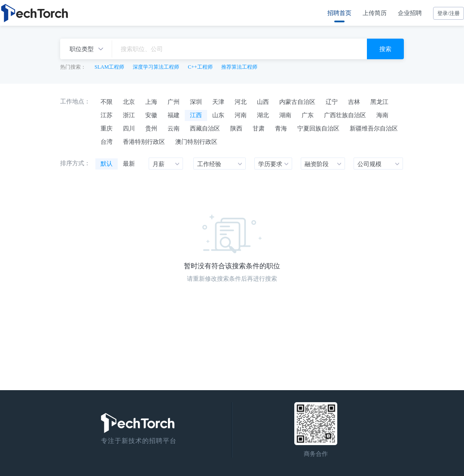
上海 (151, 102)
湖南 (285, 115)
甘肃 (259, 128)
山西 (263, 102)
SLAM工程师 (109, 67)
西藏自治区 (205, 128)
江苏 (107, 115)
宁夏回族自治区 (318, 128)
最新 (129, 164)
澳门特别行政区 (196, 142)
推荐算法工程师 (239, 67)
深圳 (196, 102)
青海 (281, 128)
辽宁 (332, 102)
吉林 (354, 102)
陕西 (236, 128)
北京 (129, 102)
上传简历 (375, 13)
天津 (218, 102)
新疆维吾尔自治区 (374, 128)
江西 (196, 115)
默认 (107, 164)
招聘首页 (339, 13)
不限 (107, 102)
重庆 (107, 128)
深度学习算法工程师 (156, 67)
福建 (174, 115)
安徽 (151, 115)
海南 (382, 115)
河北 (241, 102)
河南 (241, 115)
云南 (174, 128)
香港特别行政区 (144, 142)
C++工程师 (200, 67)
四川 (129, 128)
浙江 (129, 115)
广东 (308, 115)
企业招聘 (410, 13)
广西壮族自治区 (345, 115)
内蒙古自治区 (297, 102)
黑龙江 (379, 102)
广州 (174, 102)
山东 (218, 115)
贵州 (151, 128)
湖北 (263, 115)
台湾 (107, 142)
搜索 (385, 49)
